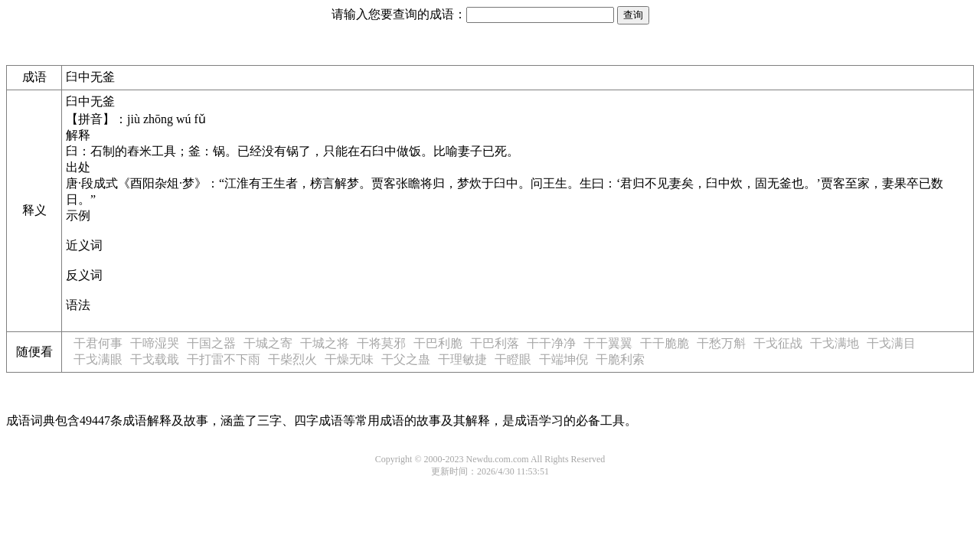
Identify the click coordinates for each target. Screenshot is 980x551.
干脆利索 (620, 359)
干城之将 (325, 343)
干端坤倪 (563, 359)
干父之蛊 (406, 359)
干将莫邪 (381, 343)
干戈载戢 (155, 359)
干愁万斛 (721, 343)
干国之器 (211, 343)
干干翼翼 (608, 343)
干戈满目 (891, 343)
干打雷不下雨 (224, 359)
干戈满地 (835, 343)
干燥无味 (349, 359)
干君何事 (98, 343)
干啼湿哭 (155, 343)
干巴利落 (495, 343)
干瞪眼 (513, 359)
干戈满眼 (98, 359)
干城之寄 (268, 343)
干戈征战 (778, 343)
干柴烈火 (292, 359)
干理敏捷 (462, 359)
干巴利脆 (438, 343)
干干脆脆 (665, 343)
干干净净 (551, 343)
